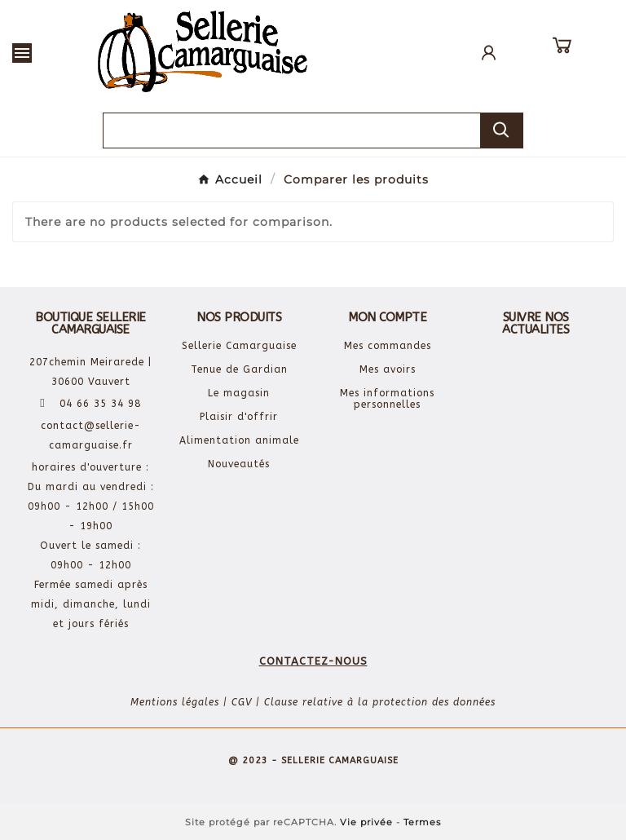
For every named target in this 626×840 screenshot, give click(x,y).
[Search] (501, 130)
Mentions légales (175, 702)
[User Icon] (489, 53)
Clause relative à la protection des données (380, 702)
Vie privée (366, 822)
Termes (422, 822)
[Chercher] (292, 130)
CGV (242, 702)
